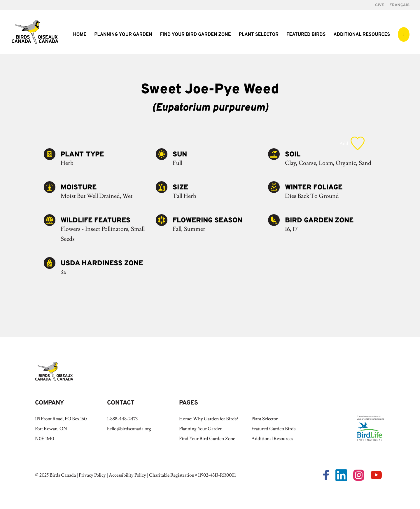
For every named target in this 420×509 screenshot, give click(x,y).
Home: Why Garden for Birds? (209, 419)
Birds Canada (63, 475)
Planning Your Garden (123, 35)
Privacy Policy (92, 475)
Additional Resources (362, 35)
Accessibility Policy (127, 475)
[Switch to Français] (399, 7)
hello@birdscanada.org (129, 429)
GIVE (380, 5)
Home (80, 35)
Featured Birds (306, 35)
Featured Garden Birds (273, 429)
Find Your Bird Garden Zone (195, 35)
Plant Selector (259, 35)
